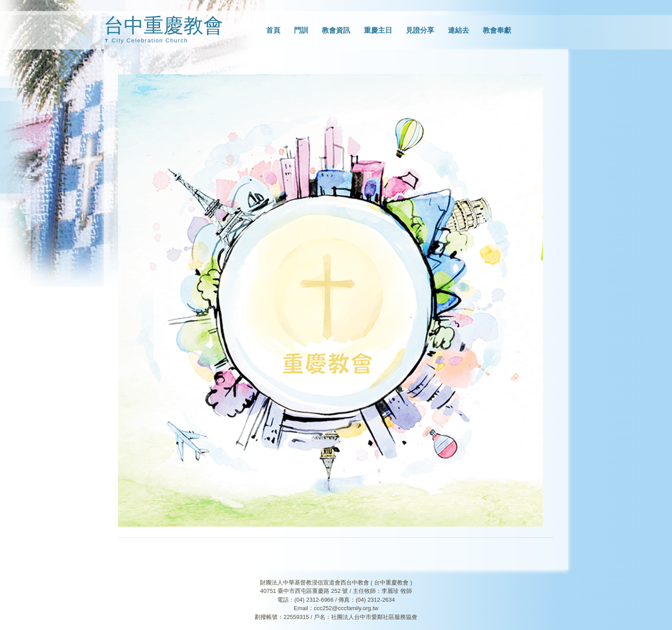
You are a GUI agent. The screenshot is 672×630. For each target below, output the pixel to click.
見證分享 (420, 30)
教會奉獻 (497, 30)
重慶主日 (378, 30)
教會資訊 (336, 30)
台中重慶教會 (164, 25)
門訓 (301, 30)
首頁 (273, 30)
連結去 (458, 30)
